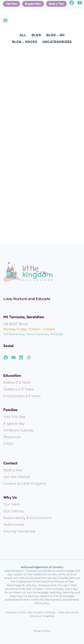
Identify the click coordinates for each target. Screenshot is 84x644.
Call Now (11, 4)
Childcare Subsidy (18, 430)
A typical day (14, 423)
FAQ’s (8, 444)
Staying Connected (19, 531)
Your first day (14, 417)
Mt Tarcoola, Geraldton (24, 317)
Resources (12, 437)
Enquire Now (33, 4)
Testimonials (14, 525)
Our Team (12, 504)
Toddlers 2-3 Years (18, 389)
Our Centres (14, 511)
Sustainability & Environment (27, 518)
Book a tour (13, 470)
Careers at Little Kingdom (25, 484)
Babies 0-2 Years (17, 382)
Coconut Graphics (42, 616)
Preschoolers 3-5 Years (22, 396)
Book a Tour (56, 4)
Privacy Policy (42, 631)
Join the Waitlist (17, 477)
